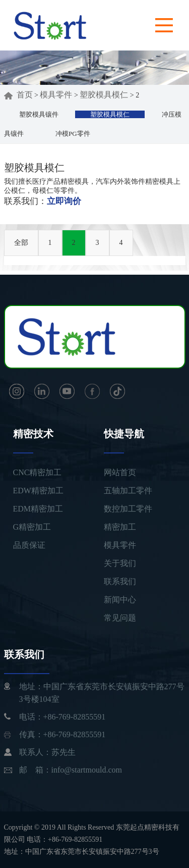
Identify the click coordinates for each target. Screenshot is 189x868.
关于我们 (120, 563)
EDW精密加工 (38, 491)
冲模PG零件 (73, 134)
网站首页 (120, 472)
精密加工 (120, 527)
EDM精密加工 (38, 509)
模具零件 (56, 95)
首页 (18, 95)
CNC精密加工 (38, 472)
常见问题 (120, 618)
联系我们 (120, 581)
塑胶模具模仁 (104, 95)
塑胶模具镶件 (39, 114)
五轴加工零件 (128, 491)
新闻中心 (120, 600)
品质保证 (29, 545)
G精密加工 (32, 527)
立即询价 (64, 201)
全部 (21, 243)
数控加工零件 (128, 509)
